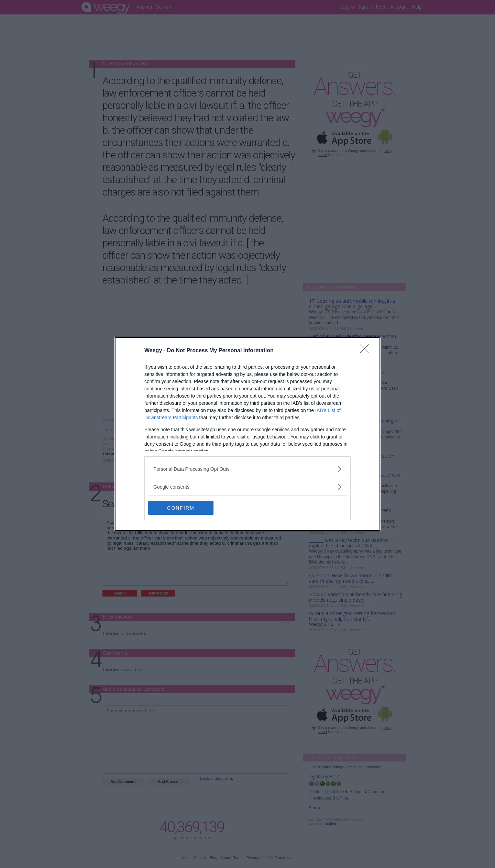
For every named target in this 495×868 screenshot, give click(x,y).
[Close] (366, 351)
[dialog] (247, 434)
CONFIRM (181, 508)
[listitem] (247, 469)
